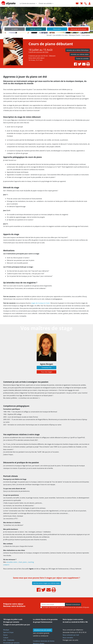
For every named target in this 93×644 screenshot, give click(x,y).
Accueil (49, 35)
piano (25, 562)
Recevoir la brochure (73, 605)
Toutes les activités (82, 59)
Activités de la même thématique (78, 50)
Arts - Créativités (9, 640)
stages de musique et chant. (41, 303)
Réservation (57, 29)
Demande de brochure (78, 29)
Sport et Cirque (8, 632)
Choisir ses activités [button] (45, 3)
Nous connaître (68, 638)
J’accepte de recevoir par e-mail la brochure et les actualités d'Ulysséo (66, 607)
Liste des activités (36, 29)
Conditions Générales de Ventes (44, 641)
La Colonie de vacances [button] (27, 3)
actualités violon (12, 562)
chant (20, 562)
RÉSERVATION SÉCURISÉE (43, 630)
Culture (6, 638)
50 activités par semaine (11, 643)
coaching (31, 562)
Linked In (6, 565)
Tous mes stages (46, 372)
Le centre (15, 29)
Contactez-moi (46, 368)
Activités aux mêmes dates (80, 54)
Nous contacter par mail (71, 635)
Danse (5, 635)
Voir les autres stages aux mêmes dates (46, 583)
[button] (7, 20)
